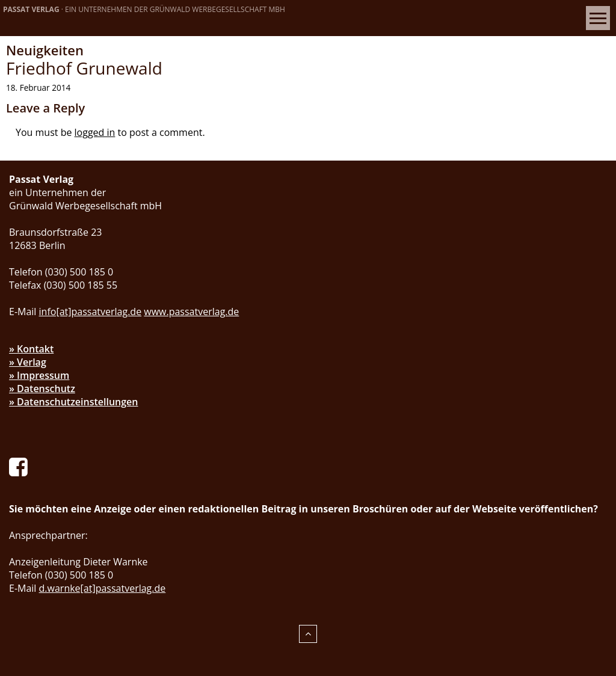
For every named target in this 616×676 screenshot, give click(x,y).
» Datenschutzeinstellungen (74, 402)
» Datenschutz (42, 389)
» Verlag (28, 362)
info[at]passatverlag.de (91, 312)
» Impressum (39, 375)
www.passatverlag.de (191, 312)
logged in (95, 132)
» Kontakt (31, 349)
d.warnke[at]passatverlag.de (103, 588)
